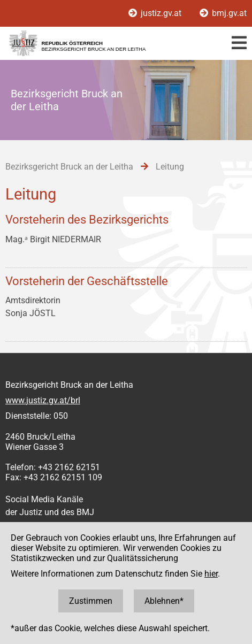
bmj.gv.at (223, 13)
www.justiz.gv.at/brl (43, 400)
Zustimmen (91, 601)
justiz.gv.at (156, 13)
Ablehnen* (164, 601)
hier (211, 574)
